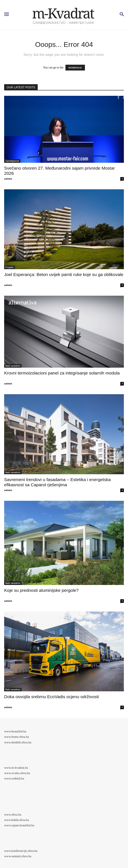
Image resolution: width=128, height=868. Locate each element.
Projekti (10, 267)
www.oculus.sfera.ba (17, 773)
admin (8, 179)
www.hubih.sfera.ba (17, 820)
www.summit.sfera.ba (18, 856)
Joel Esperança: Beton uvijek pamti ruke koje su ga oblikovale (64, 274)
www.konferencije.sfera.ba (21, 851)
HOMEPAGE (75, 68)
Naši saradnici (13, 366)
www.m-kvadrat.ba (16, 768)
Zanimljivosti (12, 161)
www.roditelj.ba (14, 778)
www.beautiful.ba (15, 731)
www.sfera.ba (13, 815)
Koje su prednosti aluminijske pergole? (41, 590)
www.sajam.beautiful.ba (19, 825)
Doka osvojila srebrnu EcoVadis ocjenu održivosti (51, 697)
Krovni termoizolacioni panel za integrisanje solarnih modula (62, 373)
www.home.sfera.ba (16, 737)
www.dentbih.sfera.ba (18, 742)
